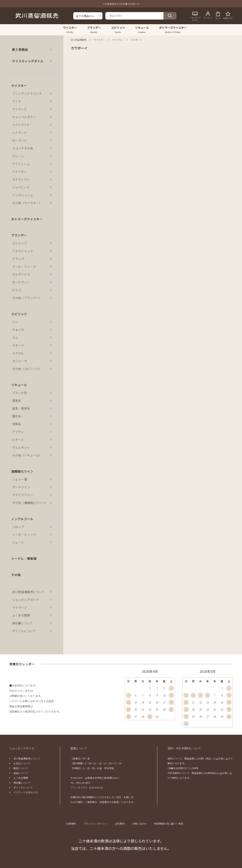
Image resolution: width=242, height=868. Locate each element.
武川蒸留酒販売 (79, 40)
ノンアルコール (22, 519)
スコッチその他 (23, 148)
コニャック (20, 243)
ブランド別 (20, 393)
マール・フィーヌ (24, 267)
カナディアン (21, 179)
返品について (21, 773)
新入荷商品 (20, 50)
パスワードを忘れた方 (26, 792)
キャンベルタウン (24, 117)
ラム (15, 337)
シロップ (18, 527)
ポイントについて (24, 631)
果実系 (17, 401)
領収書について (23, 623)
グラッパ (18, 259)
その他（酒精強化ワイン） (30, 503)
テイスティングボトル (28, 61)
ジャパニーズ (21, 187)
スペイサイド (21, 125)
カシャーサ (20, 361)
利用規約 (71, 824)
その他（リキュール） (27, 455)
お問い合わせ (139, 824)
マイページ (20, 607)
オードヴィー (21, 282)
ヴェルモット (21, 447)
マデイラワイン (23, 495)
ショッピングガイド (26, 600)
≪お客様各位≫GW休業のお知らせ (121, 4)
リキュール (19, 385)
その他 (16, 575)
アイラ (16, 101)
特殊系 (17, 424)
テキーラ (18, 345)
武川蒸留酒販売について (28, 592)
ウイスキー (99, 40)
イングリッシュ (23, 195)
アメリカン (118, 40)
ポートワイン (21, 487)
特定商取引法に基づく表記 (169, 824)
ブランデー (19, 235)
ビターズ (18, 440)
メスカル (18, 353)
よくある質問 (21, 615)
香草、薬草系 (21, 408)
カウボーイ (136, 40)
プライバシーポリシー (95, 824)
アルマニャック (23, 251)
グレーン (18, 156)
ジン (15, 322)
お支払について (22, 763)
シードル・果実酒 (24, 559)
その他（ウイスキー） (27, 203)
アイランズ (19, 109)
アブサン (18, 432)
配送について (21, 768)
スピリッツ (19, 314)
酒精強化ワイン (22, 471)
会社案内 (120, 824)
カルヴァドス (21, 274)
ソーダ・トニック (24, 534)
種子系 (17, 416)
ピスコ (17, 290)
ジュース (18, 542)
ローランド (20, 140)
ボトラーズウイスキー (27, 219)
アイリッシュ (21, 164)
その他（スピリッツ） (27, 369)
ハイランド (20, 133)
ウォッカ (18, 330)
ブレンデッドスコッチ (27, 93)
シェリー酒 (20, 479)
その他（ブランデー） (27, 298)
